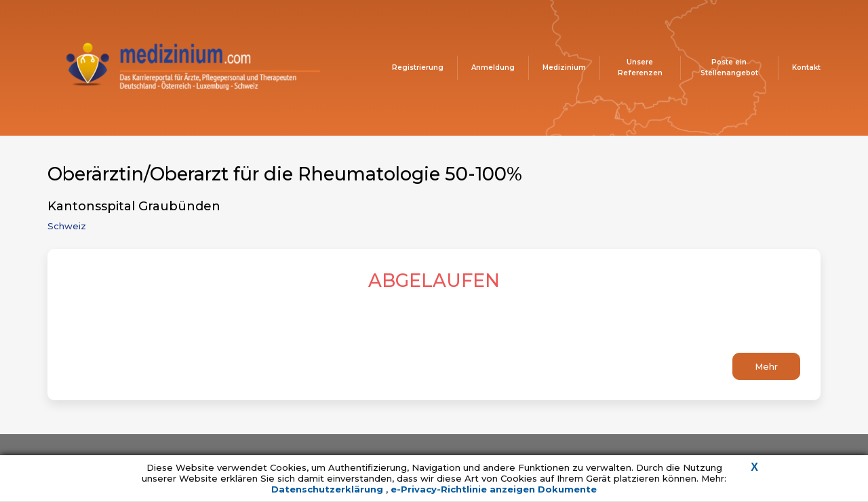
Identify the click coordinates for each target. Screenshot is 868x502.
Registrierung (418, 67)
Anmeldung (493, 67)
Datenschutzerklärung (329, 489)
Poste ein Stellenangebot (729, 67)
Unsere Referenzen (640, 67)
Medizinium (564, 67)
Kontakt (806, 67)
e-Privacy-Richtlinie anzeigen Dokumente (494, 489)
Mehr (766, 366)
